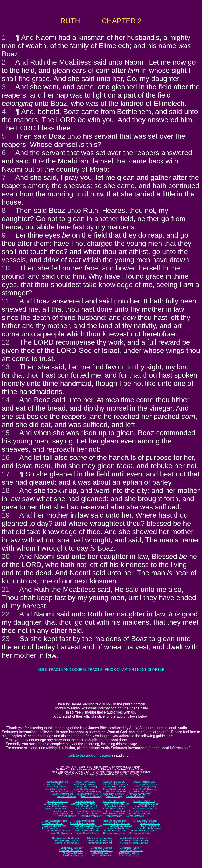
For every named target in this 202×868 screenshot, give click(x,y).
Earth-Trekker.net (143, 811)
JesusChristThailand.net (89, 811)
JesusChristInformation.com (116, 823)
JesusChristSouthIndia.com (86, 828)
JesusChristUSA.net (54, 804)
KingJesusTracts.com (73, 853)
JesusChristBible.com (88, 833)
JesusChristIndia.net (85, 809)
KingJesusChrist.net (129, 855)
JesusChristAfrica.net (57, 806)
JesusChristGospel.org (113, 794)
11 (6, 301)
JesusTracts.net (114, 816)
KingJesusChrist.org (102, 855)
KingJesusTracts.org (102, 853)
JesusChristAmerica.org (83, 784)
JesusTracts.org (114, 796)
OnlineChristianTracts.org (99, 841)
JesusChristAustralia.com (143, 831)
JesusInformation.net (91, 816)
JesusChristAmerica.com (82, 823)
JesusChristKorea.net (115, 806)
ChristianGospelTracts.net (67, 843)
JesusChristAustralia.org (118, 792)
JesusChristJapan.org (145, 787)
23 (6, 639)
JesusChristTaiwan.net (62, 811)
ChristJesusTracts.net (130, 848)
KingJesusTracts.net (129, 853)
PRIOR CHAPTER (120, 670)
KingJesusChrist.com (74, 855)
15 (6, 433)
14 (6, 400)
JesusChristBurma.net (114, 809)
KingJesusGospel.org (139, 794)
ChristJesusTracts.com (72, 848)
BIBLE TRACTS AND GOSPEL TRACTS (70, 670)
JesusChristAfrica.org (57, 787)
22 (6, 614)
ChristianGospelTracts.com (65, 838)
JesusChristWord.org (62, 794)
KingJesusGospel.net (139, 814)
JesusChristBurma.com (54, 826)
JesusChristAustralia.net (118, 811)
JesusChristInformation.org (116, 784)
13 (6, 367)
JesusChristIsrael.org (57, 782)
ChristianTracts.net (135, 816)
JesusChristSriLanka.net (145, 809)
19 (6, 515)
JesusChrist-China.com (149, 828)
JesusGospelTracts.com (71, 850)
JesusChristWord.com (62, 833)
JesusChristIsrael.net (57, 801)
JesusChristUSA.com (52, 823)
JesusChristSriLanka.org (145, 789)
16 (6, 457)
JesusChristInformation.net (116, 804)
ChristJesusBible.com (140, 833)
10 (6, 268)
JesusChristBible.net (87, 814)
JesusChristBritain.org (144, 782)
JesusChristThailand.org (89, 792)
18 (6, 490)
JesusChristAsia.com (85, 821)
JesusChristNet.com (150, 823)
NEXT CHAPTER (151, 670)
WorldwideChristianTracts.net (134, 843)
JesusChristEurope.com (114, 821)
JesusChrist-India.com (118, 828)
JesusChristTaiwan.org (62, 792)
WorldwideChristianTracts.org (134, 841)
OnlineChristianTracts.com (99, 838)
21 (6, 589)
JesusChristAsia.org (85, 782)
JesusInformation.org (91, 796)
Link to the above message (90, 755)
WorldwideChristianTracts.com (135, 838)
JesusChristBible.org (87, 794)
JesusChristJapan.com (115, 831)
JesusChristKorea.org (115, 787)
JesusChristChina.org (86, 787)
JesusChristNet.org (149, 784)
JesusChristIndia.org (84, 789)
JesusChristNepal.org (56, 789)
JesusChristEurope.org (114, 782)
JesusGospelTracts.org (101, 850)
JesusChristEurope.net (114, 801)
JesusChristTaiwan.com (58, 831)
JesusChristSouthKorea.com (88, 826)
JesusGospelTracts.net (132, 850)
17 (6, 474)
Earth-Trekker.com (150, 826)
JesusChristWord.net (63, 814)
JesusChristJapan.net (145, 806)
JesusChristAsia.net (85, 801)
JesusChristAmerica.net (83, 804)
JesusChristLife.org (67, 796)
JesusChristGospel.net (113, 814)
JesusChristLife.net (148, 804)
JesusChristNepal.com (53, 828)
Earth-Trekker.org (143, 792)
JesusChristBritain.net (144, 801)
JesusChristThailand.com (87, 831)
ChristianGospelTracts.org (66, 841)
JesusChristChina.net (86, 806)
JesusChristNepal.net (56, 809)
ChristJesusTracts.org (102, 848)
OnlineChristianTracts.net (99, 843)
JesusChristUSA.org (54, 784)
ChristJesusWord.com (114, 833)
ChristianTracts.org (135, 796)
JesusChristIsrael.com (56, 821)
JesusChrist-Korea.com (122, 826)
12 (6, 342)
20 (6, 556)
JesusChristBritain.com (146, 821)
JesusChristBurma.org (114, 789)
